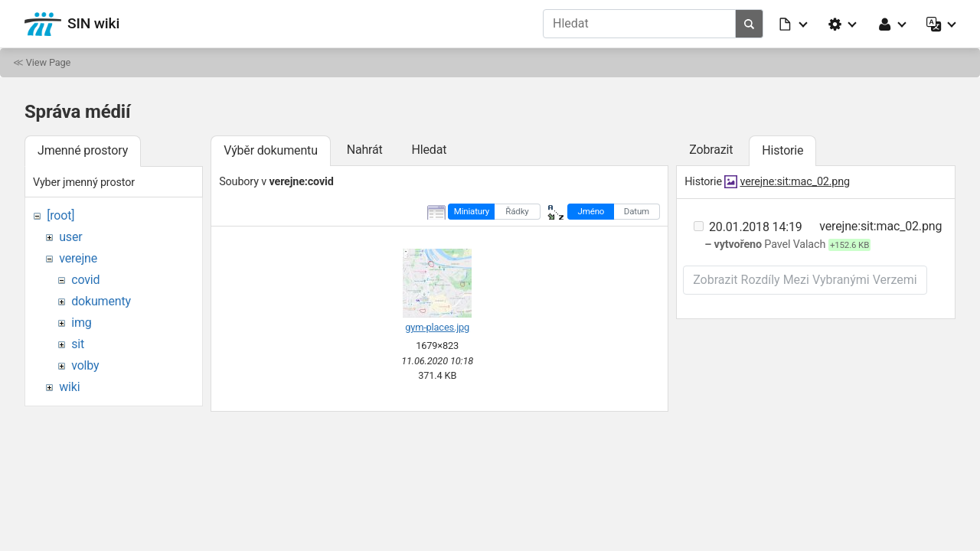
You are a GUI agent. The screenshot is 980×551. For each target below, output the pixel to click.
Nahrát (365, 150)
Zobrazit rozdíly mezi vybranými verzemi (805, 280)
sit (78, 344)
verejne (78, 258)
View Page (48, 62)
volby (85, 365)
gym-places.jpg (437, 327)
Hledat (429, 150)
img (81, 323)
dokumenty (101, 301)
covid (85, 280)
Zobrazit (711, 150)
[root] (60, 215)
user (70, 237)
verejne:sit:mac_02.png (795, 182)
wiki (69, 387)
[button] (794, 24)
